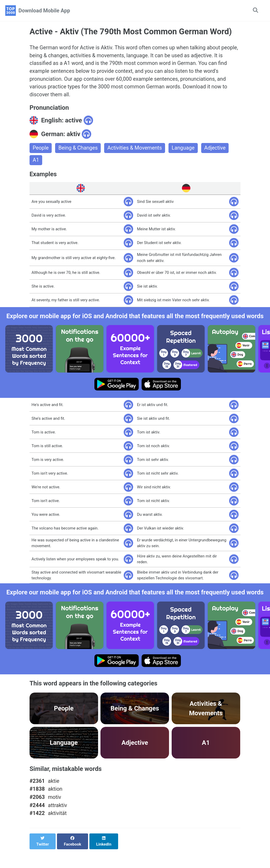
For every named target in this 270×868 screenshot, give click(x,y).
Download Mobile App (44, 11)
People (41, 149)
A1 (36, 161)
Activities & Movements (136, 149)
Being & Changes (78, 149)
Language (185, 149)
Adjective (217, 149)
